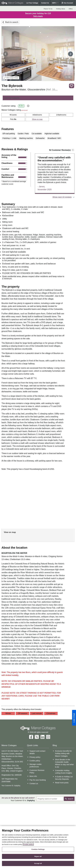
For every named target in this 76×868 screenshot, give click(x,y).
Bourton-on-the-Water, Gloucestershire (30, 89)
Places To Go (48, 9)
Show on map (37, 119)
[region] (38, 847)
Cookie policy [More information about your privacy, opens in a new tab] (28, 844)
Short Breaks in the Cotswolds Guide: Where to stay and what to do (64, 763)
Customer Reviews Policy (37, 771)
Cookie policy (35, 761)
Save (72, 86)
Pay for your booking (38, 780)
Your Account (67, 3)
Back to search (12, 22)
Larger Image (11, 78)
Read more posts (62, 783)
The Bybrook (12, 86)
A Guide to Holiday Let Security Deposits (64, 778)
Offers (71, 9)
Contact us (34, 783)
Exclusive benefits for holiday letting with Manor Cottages (63, 753)
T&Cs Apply (38, 16)
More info (33, 776)
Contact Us (45, 3)
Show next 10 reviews (62, 197)
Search (70, 799)
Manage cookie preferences (36, 765)
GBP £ (55, 3)
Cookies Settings (38, 849)
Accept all (38, 863)
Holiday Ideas (60, 9)
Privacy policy (35, 757)
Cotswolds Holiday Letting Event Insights (63, 772)
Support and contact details (37, 752)
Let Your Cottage (32, 3)
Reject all (38, 856)
